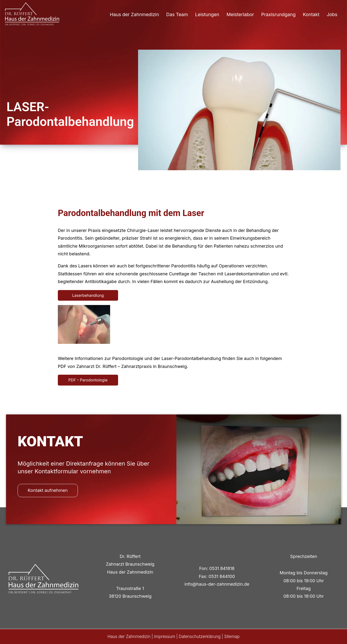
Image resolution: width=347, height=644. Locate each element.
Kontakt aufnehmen (48, 490)
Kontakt (311, 14)
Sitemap (232, 637)
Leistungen (207, 14)
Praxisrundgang (278, 14)
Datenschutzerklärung (200, 637)
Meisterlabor (240, 14)
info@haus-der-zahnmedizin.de (217, 584)
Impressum (165, 637)
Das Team (177, 14)
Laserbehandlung (88, 295)
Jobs (332, 14)
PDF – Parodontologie (88, 380)
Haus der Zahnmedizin (134, 14)
